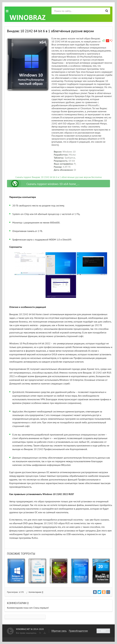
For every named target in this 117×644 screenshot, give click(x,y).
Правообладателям (78, 631)
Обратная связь (59, 631)
